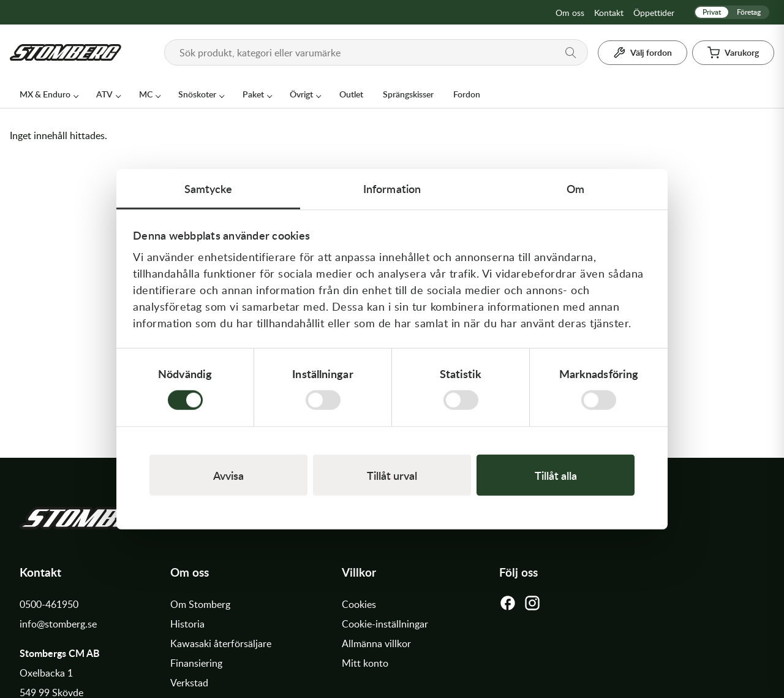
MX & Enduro (45, 94)
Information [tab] (392, 188)
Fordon (467, 94)
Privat (712, 12)
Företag (749, 12)
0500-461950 (49, 604)
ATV (104, 94)
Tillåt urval (392, 475)
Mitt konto (365, 663)
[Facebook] (508, 606)
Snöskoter (197, 94)
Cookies (359, 604)
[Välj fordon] (643, 53)
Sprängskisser (408, 94)
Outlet (351, 94)
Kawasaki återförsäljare (221, 643)
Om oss (570, 13)
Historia (187, 624)
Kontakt (609, 13)
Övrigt (301, 94)
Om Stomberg (200, 604)
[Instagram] (532, 606)
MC (146, 94)
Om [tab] (575, 188)
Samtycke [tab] (209, 188)
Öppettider (654, 13)
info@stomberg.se (58, 624)
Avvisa (228, 475)
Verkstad (189, 683)
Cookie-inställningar (385, 624)
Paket (253, 94)
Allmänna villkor (376, 643)
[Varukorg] (733, 53)
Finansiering (196, 663)
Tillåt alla (556, 475)
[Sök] (571, 53)
